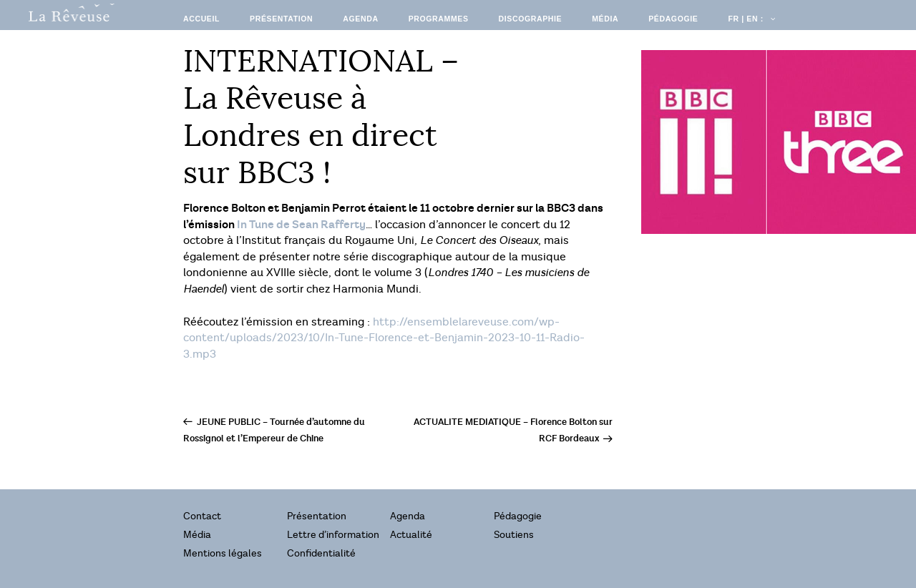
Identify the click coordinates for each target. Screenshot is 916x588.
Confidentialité (321, 553)
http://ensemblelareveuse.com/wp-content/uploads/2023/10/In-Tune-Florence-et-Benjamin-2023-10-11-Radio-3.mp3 (384, 338)
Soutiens (514, 535)
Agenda (360, 19)
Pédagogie (673, 19)
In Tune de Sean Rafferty (301, 225)
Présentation (281, 19)
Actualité (411, 535)
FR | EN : (751, 19)
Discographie (531, 19)
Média (605, 19)
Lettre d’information (333, 535)
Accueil (201, 19)
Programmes (439, 19)
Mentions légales (223, 553)
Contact (202, 516)
